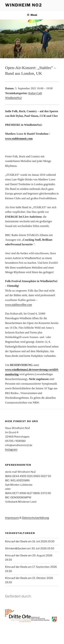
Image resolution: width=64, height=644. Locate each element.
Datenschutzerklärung (35, 518)
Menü (32, 15)
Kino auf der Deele (16, 541)
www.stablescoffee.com (19, 305)
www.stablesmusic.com (19, 139)
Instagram (11, 450)
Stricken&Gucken (16, 548)
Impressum (12, 518)
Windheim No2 (24, 5)
